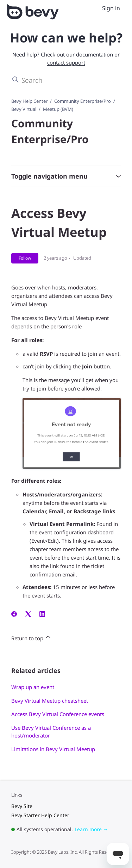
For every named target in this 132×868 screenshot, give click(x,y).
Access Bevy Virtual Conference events (58, 714)
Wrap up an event (33, 687)
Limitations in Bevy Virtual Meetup (53, 749)
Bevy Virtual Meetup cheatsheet (50, 701)
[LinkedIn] (42, 615)
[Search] (66, 80)
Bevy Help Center (29, 101)
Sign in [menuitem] (111, 8)
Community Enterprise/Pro (83, 101)
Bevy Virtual (24, 109)
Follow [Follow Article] (25, 258)
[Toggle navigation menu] (94, 8)
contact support (66, 62)
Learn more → (91, 829)
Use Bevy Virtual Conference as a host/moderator (51, 732)
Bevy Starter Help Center (40, 815)
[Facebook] (14, 615)
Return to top (32, 637)
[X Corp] (28, 615)
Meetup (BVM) (58, 109)
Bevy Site (22, 806)
